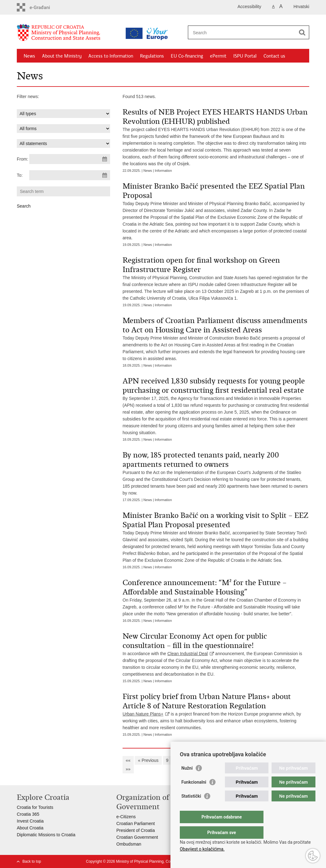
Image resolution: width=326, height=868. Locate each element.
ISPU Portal (245, 56)
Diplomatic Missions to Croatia (46, 835)
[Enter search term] (242, 33)
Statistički (191, 809)
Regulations (152, 56)
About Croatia (30, 828)
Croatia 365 (28, 814)
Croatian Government (137, 837)
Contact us (274, 56)
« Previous (148, 760)
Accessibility (249, 7)
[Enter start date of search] (70, 159)
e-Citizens (126, 817)
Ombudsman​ (129, 844)
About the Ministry (62, 56)
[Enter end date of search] (70, 175)
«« (128, 760)
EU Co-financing (187, 56)
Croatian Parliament (136, 823)
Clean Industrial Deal (188, 654)
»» (128, 769)
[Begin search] (302, 32)
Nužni (187, 781)
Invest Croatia (30, 821)
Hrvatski (301, 7)
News (29, 56)
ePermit (218, 56)
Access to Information (111, 56)
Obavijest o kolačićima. (202, 849)
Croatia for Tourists (35, 807)
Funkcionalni (194, 795)
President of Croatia (136, 830)
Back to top (32, 861)
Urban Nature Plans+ (143, 714)
